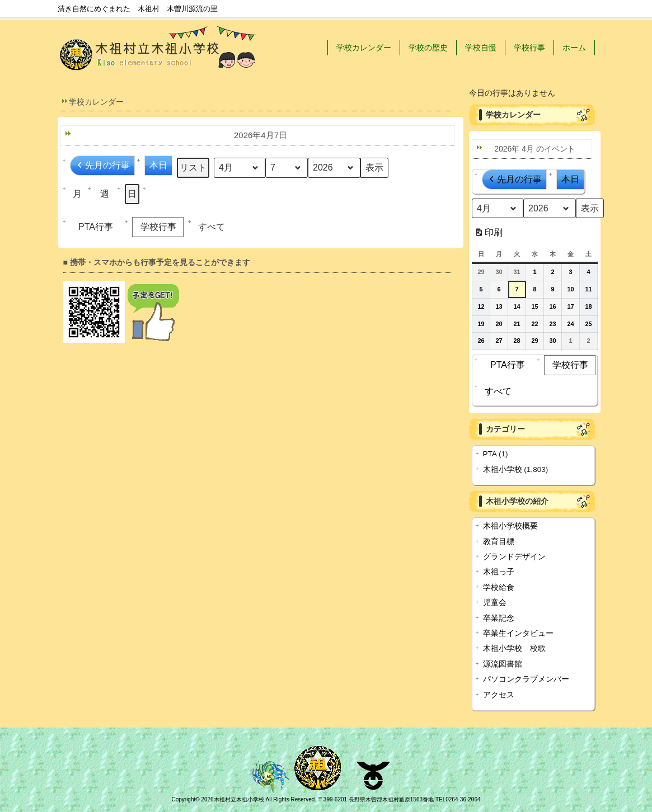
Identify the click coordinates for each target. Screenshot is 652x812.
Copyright (183, 799)
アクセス (499, 695)
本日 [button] (158, 165)
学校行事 (529, 48)
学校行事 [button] (155, 227)
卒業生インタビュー (518, 633)
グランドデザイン (514, 557)
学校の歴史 (428, 48)
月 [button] (77, 194)
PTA (490, 454)
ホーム (574, 48)
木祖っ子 (499, 572)
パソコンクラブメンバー (526, 679)
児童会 (495, 603)
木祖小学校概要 (510, 526)
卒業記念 (499, 618)
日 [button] (132, 194)
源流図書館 (503, 664)
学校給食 (499, 587)
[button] (213, 227)
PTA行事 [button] (93, 227)
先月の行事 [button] (102, 166)
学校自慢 (481, 48)
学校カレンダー (364, 48)
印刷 (488, 235)
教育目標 (499, 542)
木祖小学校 (503, 469)
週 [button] (105, 194)
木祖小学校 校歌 (514, 648)
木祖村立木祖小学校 (239, 799)
